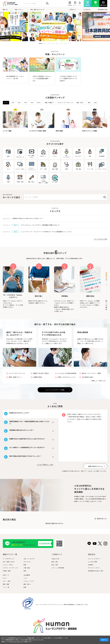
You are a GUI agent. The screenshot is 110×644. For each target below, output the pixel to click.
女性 (95, 103)
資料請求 (88, 5)
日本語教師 (27, 575)
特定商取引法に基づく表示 (96, 571)
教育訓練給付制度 (103, 9)
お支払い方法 (55, 559)
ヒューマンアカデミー (94, 559)
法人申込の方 (87, 9)
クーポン (95, 5)
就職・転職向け (49, 103)
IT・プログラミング (9, 559)
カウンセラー (27, 562)
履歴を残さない (102, 519)
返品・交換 (55, 565)
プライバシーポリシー (94, 568)
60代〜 (39, 103)
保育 (25, 571)
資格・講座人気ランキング (37, 9)
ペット (25, 578)
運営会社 (92, 554)
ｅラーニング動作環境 (58, 568)
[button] (2, 26)
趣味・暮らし (80, 103)
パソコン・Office (8, 565)
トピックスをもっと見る (101, 239)
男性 (89, 103)
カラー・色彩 (7, 581)
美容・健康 (6, 584)
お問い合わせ (103, 5)
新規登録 (70, 5)
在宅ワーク (6, 575)
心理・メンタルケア (29, 559)
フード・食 (6, 587)
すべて (6, 103)
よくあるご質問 (93, 562)
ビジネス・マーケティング (10, 568)
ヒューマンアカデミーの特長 (55, 390)
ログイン (75, 5)
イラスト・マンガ (29, 581)
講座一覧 (5, 9)
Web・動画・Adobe (9, 562)
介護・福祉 (27, 568)
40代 (26, 103)
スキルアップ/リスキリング (65, 103)
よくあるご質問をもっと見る (45, 465)
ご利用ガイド (73, 9)
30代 (19, 103)
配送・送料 (55, 562)
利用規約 (91, 565)
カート (80, 5)
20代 (13, 103)
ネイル (5, 578)
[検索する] (47, 3)
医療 (25, 565)
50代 (32, 103)
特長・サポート (19, 9)
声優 (25, 587)
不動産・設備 (7, 571)
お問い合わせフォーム (95, 466)
